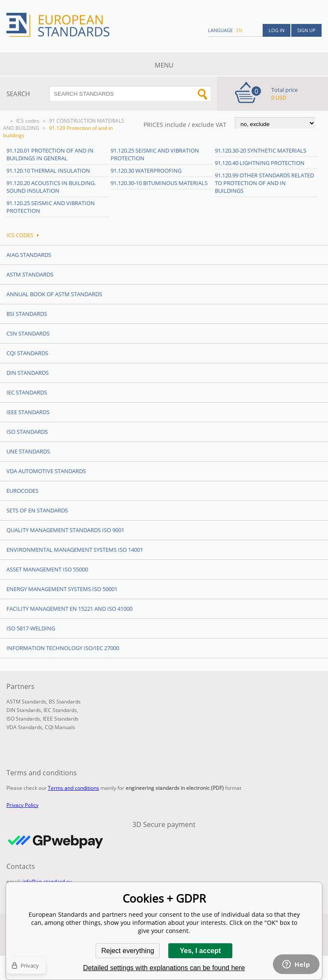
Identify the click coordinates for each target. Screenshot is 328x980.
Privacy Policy (22, 805)
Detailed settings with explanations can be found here (164, 968)
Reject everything (128, 951)
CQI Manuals (60, 727)
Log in (277, 30)
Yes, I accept (200, 951)
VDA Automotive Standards (46, 471)
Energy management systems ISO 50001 (62, 589)
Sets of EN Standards (37, 510)
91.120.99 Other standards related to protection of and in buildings (264, 183)
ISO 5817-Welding (31, 628)
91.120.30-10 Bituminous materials (159, 183)
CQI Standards (27, 353)
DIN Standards (28, 373)
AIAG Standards (29, 255)
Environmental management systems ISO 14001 (75, 550)
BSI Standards (27, 314)
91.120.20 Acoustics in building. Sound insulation (51, 187)
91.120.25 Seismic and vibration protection (51, 207)
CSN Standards (28, 333)
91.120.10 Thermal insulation (48, 171)
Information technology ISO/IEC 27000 (63, 648)
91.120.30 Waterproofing (146, 171)
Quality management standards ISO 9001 (65, 530)
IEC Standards (27, 392)
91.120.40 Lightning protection (260, 163)
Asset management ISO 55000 (47, 569)
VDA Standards (24, 727)
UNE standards (28, 451)
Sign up (306, 30)
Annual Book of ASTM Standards (54, 294)
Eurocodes (22, 491)
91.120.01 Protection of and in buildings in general (50, 154)
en (239, 30)
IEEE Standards (28, 412)
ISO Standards (27, 432)
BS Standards (65, 702)
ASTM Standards (30, 274)
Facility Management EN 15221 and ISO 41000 (69, 609)
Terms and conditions (73, 788)
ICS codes (28, 121)
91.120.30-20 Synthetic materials (261, 150)
